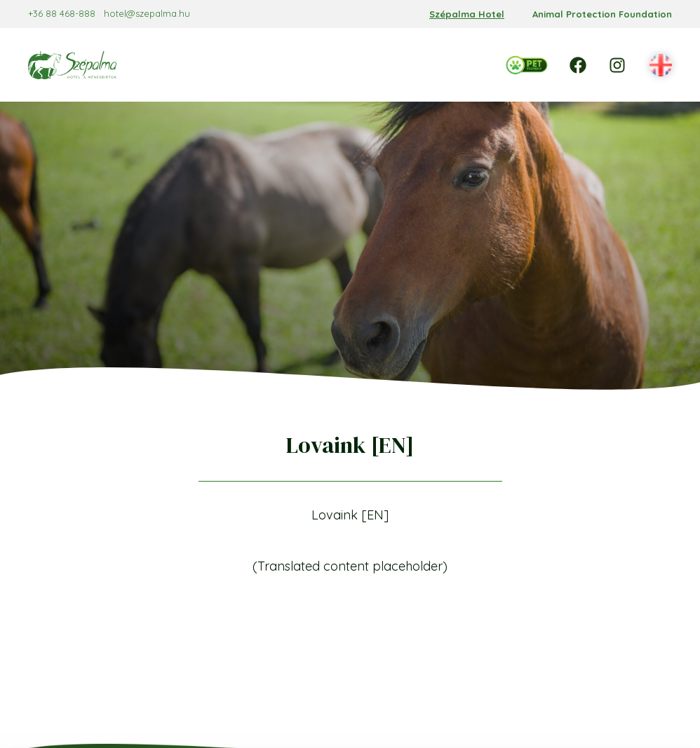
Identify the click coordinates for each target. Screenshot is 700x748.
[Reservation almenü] (275, 50)
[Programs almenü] (373, 80)
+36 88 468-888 (62, 13)
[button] (661, 66)
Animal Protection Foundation (602, 14)
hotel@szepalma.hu (147, 13)
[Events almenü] (292, 80)
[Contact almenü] (444, 80)
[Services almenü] (425, 50)
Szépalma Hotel (467, 14)
